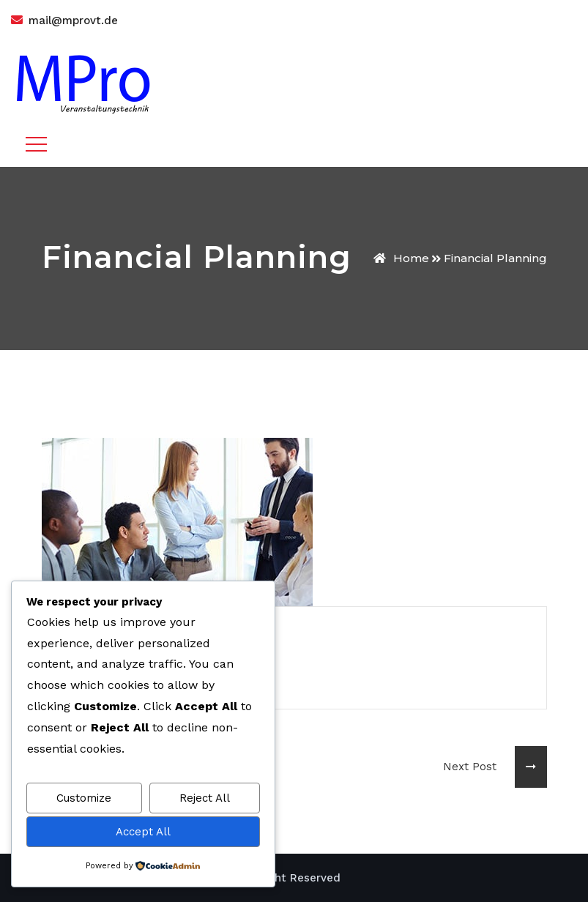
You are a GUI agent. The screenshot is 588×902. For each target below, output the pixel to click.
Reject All (205, 798)
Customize (84, 798)
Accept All (143, 832)
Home (401, 258)
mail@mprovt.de (73, 20)
